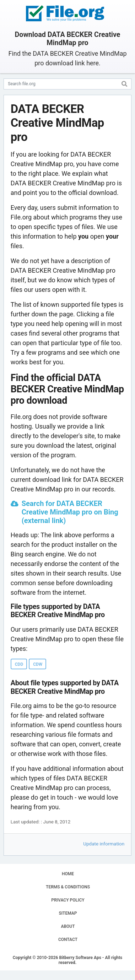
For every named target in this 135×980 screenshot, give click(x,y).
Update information (104, 844)
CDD (19, 664)
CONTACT (68, 940)
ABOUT (68, 926)
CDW (38, 664)
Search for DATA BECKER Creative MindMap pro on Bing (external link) (70, 512)
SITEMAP (68, 913)
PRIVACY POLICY (68, 900)
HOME (68, 874)
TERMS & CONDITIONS (68, 887)
